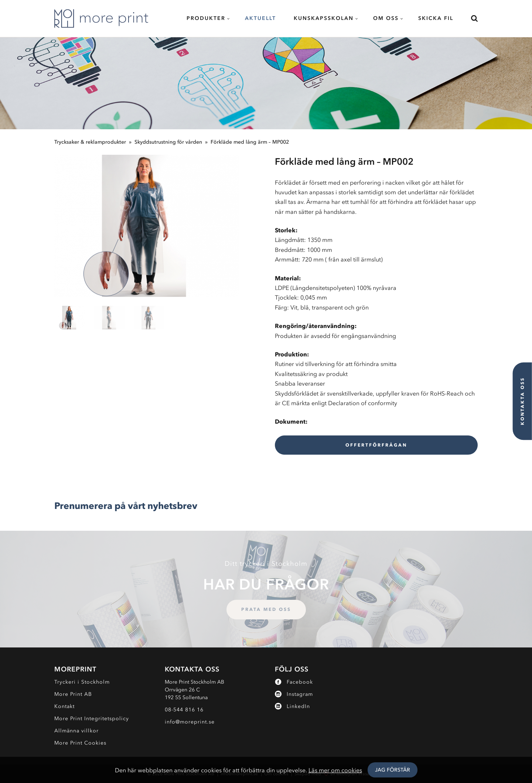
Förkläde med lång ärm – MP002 (250, 142)
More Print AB (73, 694)
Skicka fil (436, 18)
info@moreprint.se (190, 722)
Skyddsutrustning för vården (168, 142)
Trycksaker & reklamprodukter (90, 142)
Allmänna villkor (76, 731)
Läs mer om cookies (335, 770)
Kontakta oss (522, 401)
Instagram (294, 694)
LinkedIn (292, 706)
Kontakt (64, 706)
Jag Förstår (393, 770)
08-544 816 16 (184, 710)
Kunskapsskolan (324, 18)
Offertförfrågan (376, 445)
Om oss (386, 18)
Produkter (206, 18)
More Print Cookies (80, 743)
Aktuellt (260, 18)
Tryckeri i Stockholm (82, 682)
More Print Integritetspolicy (92, 719)
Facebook (294, 682)
